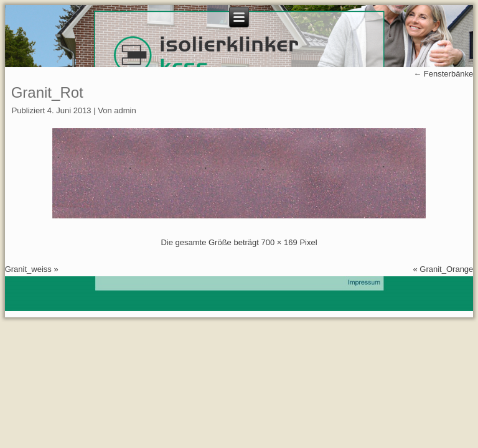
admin (125, 110)
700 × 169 (279, 242)
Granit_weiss (28, 269)
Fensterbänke (443, 74)
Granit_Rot (47, 92)
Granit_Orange (446, 269)
